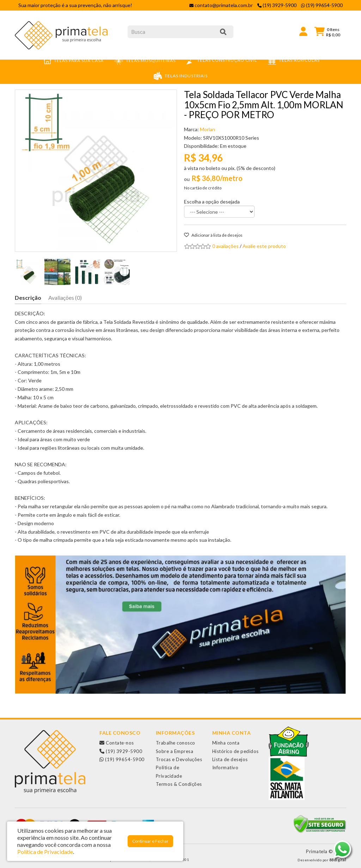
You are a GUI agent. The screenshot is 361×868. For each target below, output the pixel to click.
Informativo (225, 767)
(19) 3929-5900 (121, 751)
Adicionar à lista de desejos (213, 235)
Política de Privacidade (45, 852)
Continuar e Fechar (150, 841)
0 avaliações (225, 246)
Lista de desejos (230, 759)
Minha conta (226, 743)
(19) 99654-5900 (122, 759)
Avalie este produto (264, 246)
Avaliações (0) (65, 298)
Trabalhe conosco (176, 743)
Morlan (207, 129)
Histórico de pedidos (235, 751)
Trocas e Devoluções (179, 759)
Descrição (28, 298)
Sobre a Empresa (175, 751)
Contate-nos (117, 743)
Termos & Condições (179, 784)
